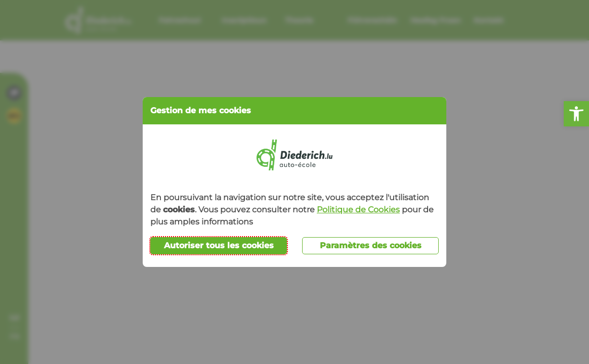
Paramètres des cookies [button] (371, 245)
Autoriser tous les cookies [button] (219, 245)
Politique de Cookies (358, 210)
